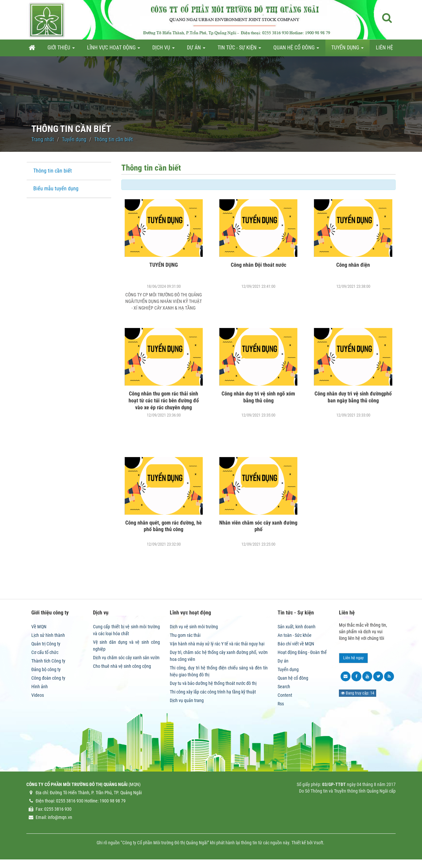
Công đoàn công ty (48, 678)
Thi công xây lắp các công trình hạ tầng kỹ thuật (213, 692)
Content (285, 695)
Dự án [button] (196, 50)
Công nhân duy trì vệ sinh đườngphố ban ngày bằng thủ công (353, 397)
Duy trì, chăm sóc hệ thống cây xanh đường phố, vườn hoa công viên (219, 656)
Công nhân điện (353, 265)
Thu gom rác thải (185, 635)
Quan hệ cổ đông (293, 678)
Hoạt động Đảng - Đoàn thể (302, 652)
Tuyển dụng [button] (347, 50)
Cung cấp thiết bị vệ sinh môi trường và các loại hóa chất (126, 630)
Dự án (283, 661)
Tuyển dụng (288, 669)
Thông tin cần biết (53, 171)
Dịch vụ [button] (164, 50)
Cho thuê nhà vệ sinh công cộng (122, 666)
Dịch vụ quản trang (187, 700)
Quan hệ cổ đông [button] (296, 50)
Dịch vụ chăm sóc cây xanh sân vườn (126, 658)
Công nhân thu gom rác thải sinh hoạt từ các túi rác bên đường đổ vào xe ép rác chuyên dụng (164, 401)
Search (284, 687)
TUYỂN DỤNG (164, 265)
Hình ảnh (40, 687)
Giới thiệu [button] (61, 50)
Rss (281, 704)
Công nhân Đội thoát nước (258, 265)
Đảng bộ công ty (46, 669)
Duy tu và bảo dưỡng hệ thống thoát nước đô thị (213, 683)
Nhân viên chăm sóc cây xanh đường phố (258, 526)
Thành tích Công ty (48, 661)
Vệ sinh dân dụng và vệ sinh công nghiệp (126, 646)
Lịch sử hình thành (48, 635)
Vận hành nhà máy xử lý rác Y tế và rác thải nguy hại (217, 644)
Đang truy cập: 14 (358, 693)
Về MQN (39, 627)
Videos (38, 695)
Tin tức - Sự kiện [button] (239, 50)
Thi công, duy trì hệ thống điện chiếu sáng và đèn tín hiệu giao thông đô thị (219, 671)
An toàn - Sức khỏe (295, 635)
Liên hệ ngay (353, 658)
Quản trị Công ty (46, 644)
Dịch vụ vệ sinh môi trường (194, 627)
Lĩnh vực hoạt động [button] (114, 50)
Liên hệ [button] (384, 48)
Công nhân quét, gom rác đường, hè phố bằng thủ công (164, 526)
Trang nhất (43, 139)
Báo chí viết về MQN (296, 644)
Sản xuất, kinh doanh (297, 627)
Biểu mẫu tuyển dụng (56, 189)
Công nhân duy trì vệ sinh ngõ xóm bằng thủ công (258, 397)
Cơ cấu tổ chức (45, 652)
